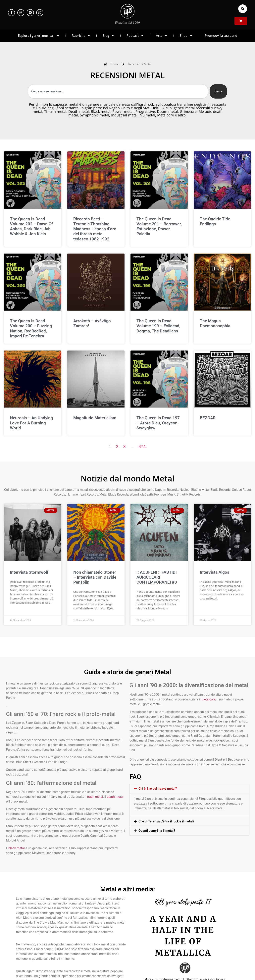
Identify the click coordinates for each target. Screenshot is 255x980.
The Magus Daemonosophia (215, 323)
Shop (186, 36)
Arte (162, 36)
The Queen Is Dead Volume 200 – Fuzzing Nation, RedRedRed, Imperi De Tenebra (31, 328)
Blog (108, 36)
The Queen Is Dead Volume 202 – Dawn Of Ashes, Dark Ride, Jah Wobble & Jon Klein (31, 227)
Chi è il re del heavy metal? (158, 789)
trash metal (95, 797)
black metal (17, 848)
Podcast (135, 36)
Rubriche (81, 36)
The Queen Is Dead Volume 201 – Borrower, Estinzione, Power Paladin (159, 227)
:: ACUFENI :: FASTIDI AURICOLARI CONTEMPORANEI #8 (157, 577)
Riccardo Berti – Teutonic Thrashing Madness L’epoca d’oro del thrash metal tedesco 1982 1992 (95, 229)
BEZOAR (208, 418)
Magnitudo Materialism (95, 418)
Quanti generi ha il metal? (157, 831)
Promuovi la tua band (221, 36)
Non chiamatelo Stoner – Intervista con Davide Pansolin (95, 577)
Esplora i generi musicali (39, 36)
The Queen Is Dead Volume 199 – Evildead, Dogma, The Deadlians (158, 326)
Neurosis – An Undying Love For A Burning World (31, 423)
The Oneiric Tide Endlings (215, 221)
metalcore (208, 699)
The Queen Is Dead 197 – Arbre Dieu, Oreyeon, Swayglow (158, 423)
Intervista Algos (215, 572)
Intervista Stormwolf (29, 572)
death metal (115, 797)
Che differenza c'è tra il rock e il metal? (166, 821)
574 (142, 446)
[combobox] (118, 91)
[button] (243, 9)
